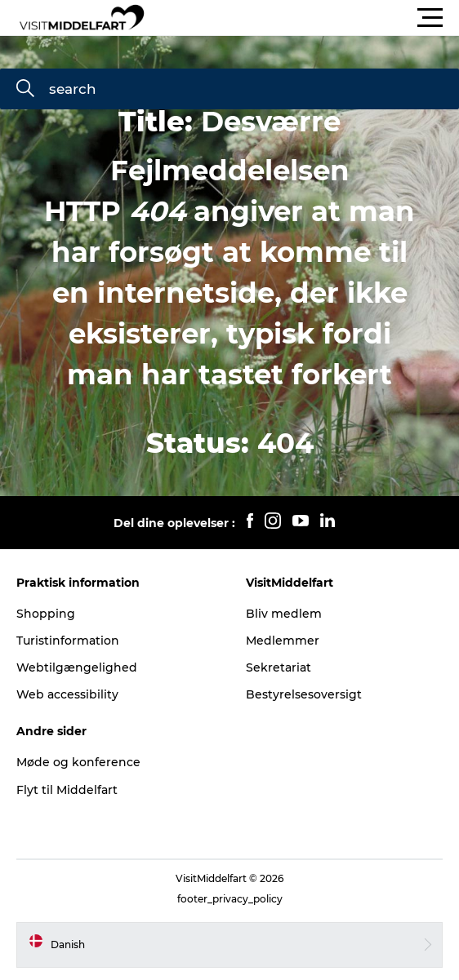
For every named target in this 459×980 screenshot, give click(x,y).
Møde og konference (78, 762)
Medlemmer (283, 641)
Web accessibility (67, 694)
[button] (303, 18)
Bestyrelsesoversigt (304, 694)
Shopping (46, 614)
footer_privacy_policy (230, 899)
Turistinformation (68, 641)
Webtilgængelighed (77, 667)
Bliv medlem (284, 614)
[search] (25, 90)
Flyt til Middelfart (67, 790)
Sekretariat (279, 667)
